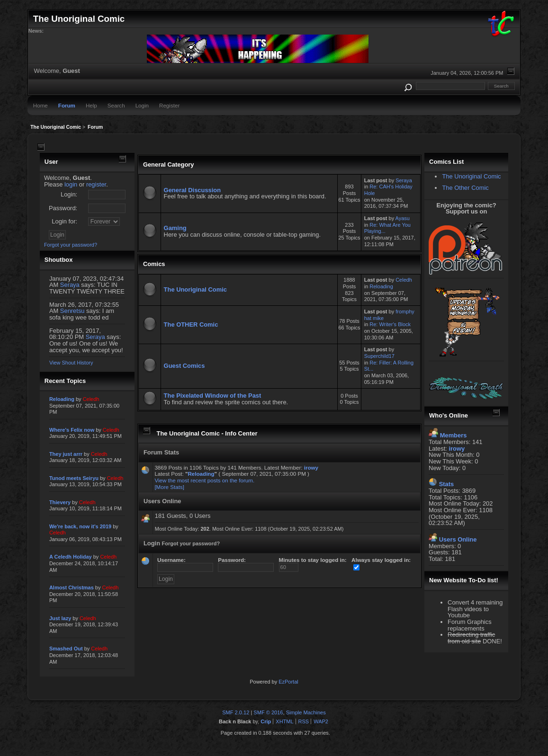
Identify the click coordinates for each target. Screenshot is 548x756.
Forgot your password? (71, 245)
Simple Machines (306, 712)
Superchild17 (379, 356)
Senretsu (72, 311)
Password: (63, 208)
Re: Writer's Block (390, 324)
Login (142, 105)
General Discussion (193, 190)
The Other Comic (465, 188)
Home (40, 105)
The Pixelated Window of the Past (213, 396)
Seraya (70, 285)
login (71, 184)
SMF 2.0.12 (236, 712)
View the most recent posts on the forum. (204, 480)
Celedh (404, 280)
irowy (311, 467)
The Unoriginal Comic (195, 289)
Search (116, 105)
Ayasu (403, 218)
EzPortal (288, 682)
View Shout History (71, 363)
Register (169, 105)
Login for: (64, 221)
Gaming (175, 228)
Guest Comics (184, 366)
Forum (67, 105)
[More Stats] (169, 487)
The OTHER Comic (191, 325)
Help (91, 105)
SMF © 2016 (268, 712)
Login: (69, 194)
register (96, 184)
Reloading (381, 286)
